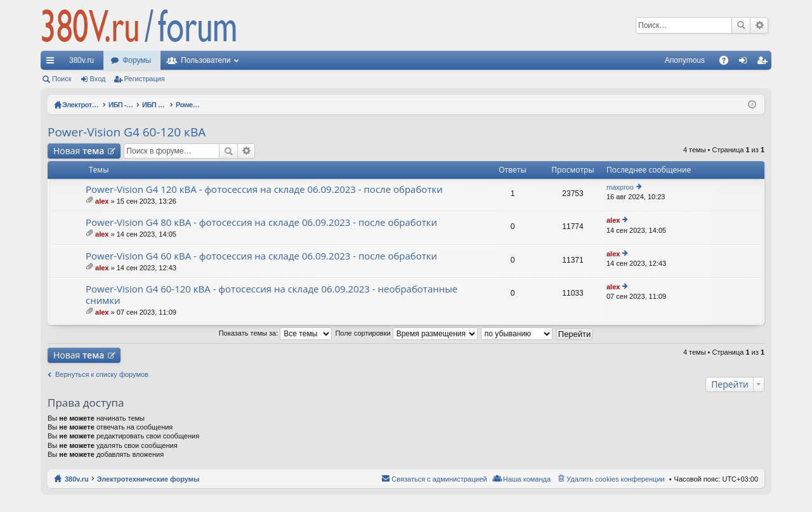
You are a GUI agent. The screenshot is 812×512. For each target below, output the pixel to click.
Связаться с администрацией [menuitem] (439, 479)
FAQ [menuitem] (728, 63)
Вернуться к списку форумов (102, 374)
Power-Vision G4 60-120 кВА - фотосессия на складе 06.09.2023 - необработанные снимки (272, 295)
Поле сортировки (406, 333)
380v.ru (82, 60)
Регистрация (145, 79)
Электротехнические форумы (148, 479)
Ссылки (53, 63)
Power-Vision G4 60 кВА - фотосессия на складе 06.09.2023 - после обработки (261, 256)
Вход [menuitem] (746, 63)
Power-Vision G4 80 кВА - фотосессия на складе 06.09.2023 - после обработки (261, 222)
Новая (79, 151)
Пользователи (206, 60)
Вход (98, 79)
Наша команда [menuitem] (527, 479)
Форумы (137, 60)
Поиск (741, 25)
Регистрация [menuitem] (764, 63)
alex (102, 201)
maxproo (620, 187)
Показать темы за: (276, 333)
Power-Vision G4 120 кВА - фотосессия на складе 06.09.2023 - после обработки (264, 189)
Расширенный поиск (759, 25)
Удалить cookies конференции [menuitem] (616, 479)
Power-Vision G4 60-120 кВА (127, 132)
